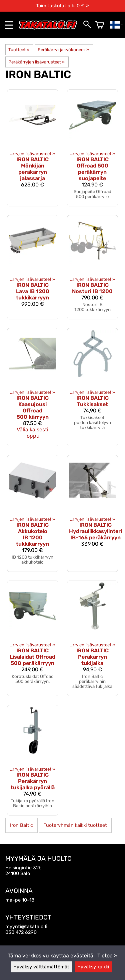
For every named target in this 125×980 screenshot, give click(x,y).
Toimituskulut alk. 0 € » (62, 6)
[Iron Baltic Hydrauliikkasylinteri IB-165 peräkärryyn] (93, 513)
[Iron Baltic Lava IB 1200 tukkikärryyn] (33, 267)
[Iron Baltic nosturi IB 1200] (93, 267)
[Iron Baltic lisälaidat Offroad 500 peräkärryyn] (33, 638)
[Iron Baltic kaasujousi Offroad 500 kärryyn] (33, 387)
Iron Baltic (21, 825)
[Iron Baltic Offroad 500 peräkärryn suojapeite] (93, 148)
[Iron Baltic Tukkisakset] (93, 387)
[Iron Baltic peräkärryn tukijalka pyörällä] (33, 760)
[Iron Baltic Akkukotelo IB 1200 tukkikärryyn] (33, 513)
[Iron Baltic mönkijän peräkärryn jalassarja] (33, 148)
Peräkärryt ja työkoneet (63, 50)
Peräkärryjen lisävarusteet (36, 62)
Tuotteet (19, 50)
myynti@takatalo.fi (26, 927)
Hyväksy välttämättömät (41, 967)
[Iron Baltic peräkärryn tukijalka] (93, 638)
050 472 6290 (21, 932)
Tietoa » (107, 956)
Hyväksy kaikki (93, 967)
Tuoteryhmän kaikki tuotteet (75, 825)
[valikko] (9, 25)
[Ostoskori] (100, 25)
